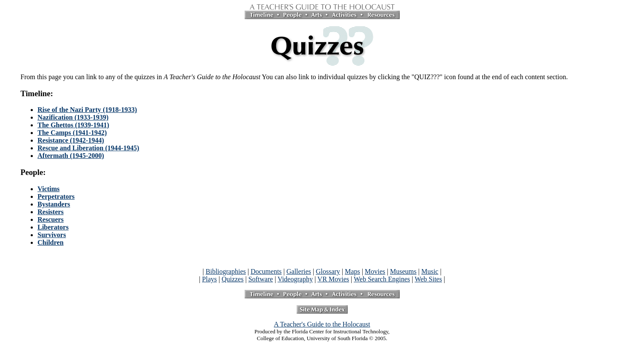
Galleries (299, 271)
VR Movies (333, 279)
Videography (295, 279)
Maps (352, 271)
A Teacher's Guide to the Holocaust (322, 324)
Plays (209, 279)
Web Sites (428, 279)
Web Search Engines (382, 279)
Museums (403, 271)
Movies (375, 271)
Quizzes (233, 279)
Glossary (328, 271)
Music (430, 271)
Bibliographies (226, 271)
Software (261, 279)
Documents (266, 271)
